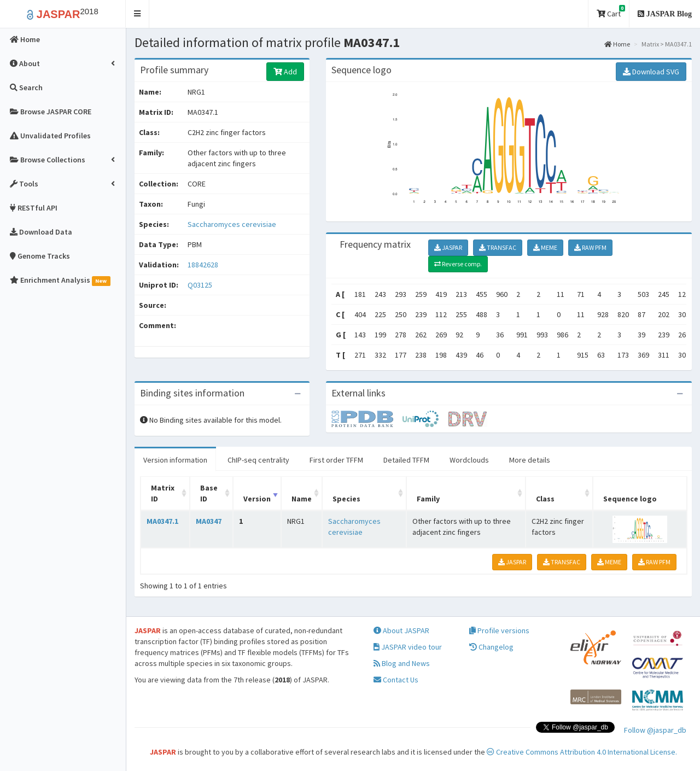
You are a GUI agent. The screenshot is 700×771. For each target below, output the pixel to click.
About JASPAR (401, 630)
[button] (138, 14)
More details (530, 460)
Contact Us (396, 680)
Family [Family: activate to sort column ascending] (428, 499)
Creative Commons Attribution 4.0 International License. (582, 752)
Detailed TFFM (406, 460)
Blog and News (402, 663)
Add (285, 72)
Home (617, 44)
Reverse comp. (458, 264)
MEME (545, 247)
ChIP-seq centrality (258, 460)
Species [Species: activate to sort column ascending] (346, 499)
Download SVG (651, 72)
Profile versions (499, 630)
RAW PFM (590, 247)
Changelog (491, 647)
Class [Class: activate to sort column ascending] (545, 499)
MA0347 (209, 521)
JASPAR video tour (408, 647)
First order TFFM (336, 460)
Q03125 (201, 285)
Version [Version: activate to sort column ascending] (257, 499)
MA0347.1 (162, 521)
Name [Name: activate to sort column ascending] (302, 499)
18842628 (203, 265)
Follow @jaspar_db (655, 730)
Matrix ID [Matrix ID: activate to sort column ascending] (163, 493)
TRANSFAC (498, 247)
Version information (175, 460)
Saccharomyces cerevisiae (232, 224)
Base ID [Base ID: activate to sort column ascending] (209, 493)
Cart (611, 12)
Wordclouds (469, 460)
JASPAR (448, 247)
